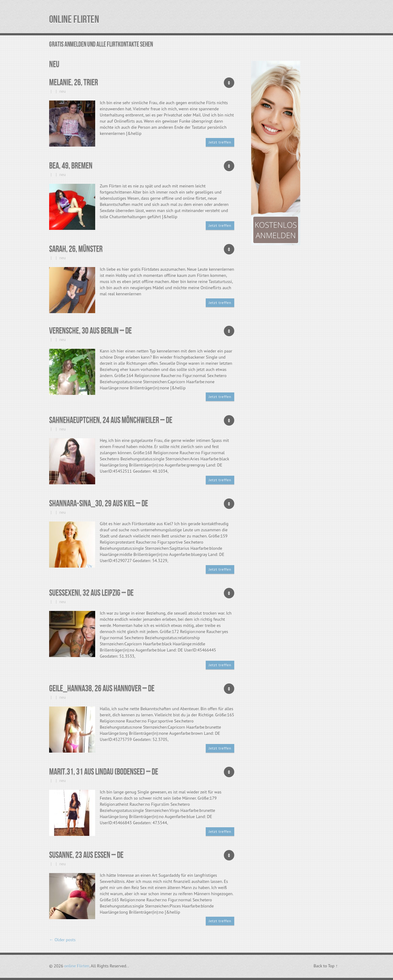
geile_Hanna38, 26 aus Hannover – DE (102, 689)
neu (62, 91)
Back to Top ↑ (326, 966)
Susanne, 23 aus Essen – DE (86, 855)
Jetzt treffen (220, 142)
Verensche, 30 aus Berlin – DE (90, 331)
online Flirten (74, 20)
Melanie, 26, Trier (74, 83)
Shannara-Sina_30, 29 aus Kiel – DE (99, 504)
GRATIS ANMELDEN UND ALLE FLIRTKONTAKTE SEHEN (101, 44)
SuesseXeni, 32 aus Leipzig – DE (91, 593)
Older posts (62, 940)
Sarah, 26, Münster (76, 249)
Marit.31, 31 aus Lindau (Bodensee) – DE (104, 772)
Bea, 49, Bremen (71, 166)
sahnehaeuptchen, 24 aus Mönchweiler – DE (111, 420)
